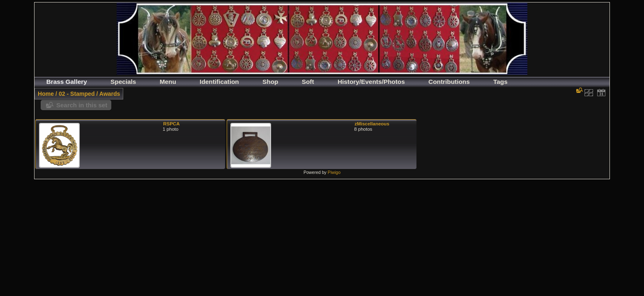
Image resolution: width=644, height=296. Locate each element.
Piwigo (334, 172)
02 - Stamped (77, 94)
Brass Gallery (67, 82)
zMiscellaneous (372, 124)
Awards (110, 94)
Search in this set (82, 105)
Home (46, 94)
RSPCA (171, 124)
